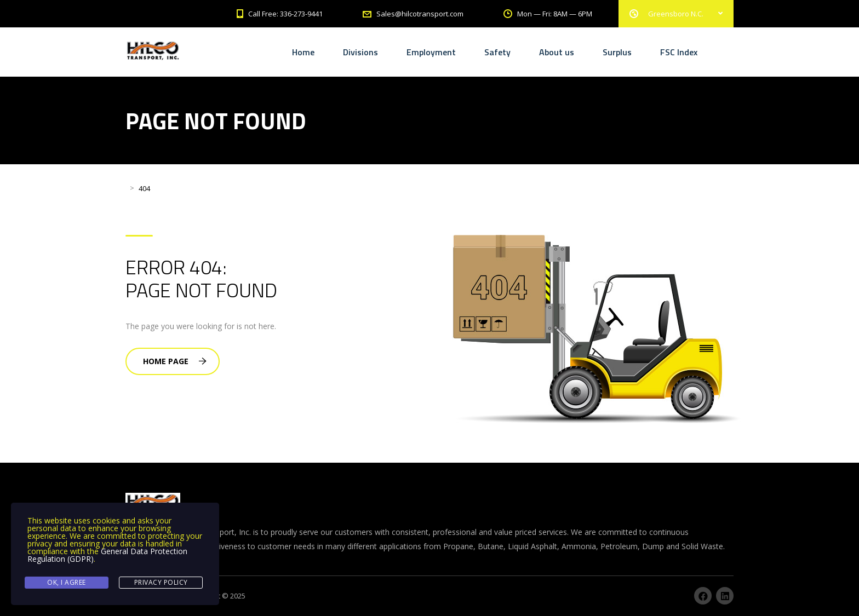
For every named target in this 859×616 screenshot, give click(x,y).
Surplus (617, 52)
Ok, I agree (67, 582)
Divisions (360, 52)
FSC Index (679, 52)
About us (557, 52)
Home (303, 52)
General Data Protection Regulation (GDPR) (107, 555)
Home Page (175, 361)
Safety (497, 52)
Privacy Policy (161, 582)
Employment (431, 52)
